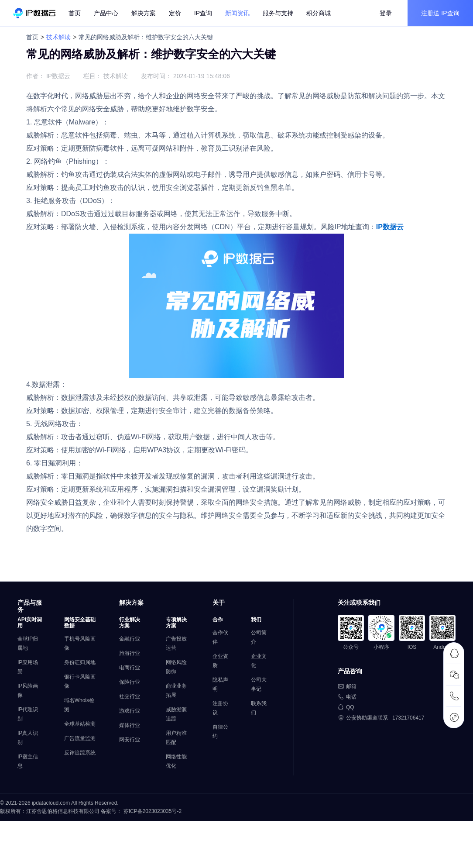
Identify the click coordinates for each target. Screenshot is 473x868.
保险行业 (130, 682)
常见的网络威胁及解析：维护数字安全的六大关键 (146, 37)
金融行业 (130, 639)
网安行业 (130, 740)
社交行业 (130, 696)
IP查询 (203, 13)
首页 (75, 13)
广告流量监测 (80, 738)
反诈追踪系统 (80, 753)
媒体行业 (130, 725)
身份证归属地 (80, 662)
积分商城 (319, 13)
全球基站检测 (80, 724)
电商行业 (130, 668)
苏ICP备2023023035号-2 (153, 811)
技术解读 (58, 37)
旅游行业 (130, 653)
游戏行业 (130, 711)
